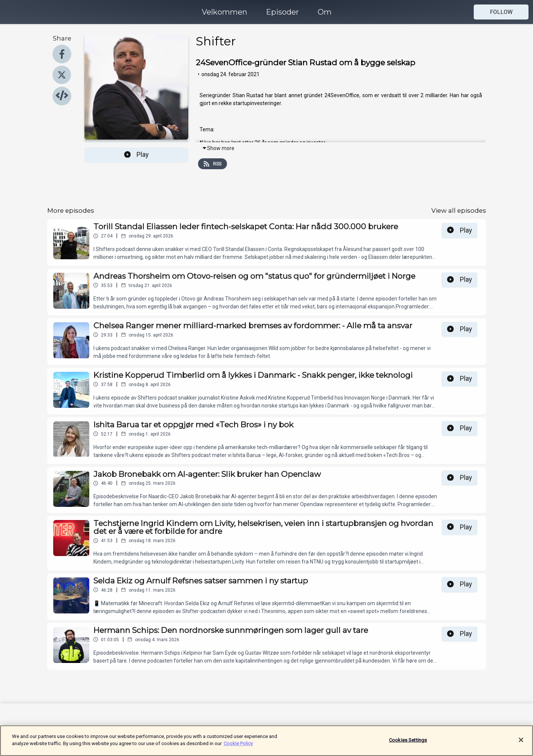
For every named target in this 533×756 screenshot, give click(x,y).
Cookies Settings (408, 744)
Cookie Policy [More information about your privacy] (238, 748)
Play (137, 155)
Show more (218, 148)
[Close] (521, 744)
